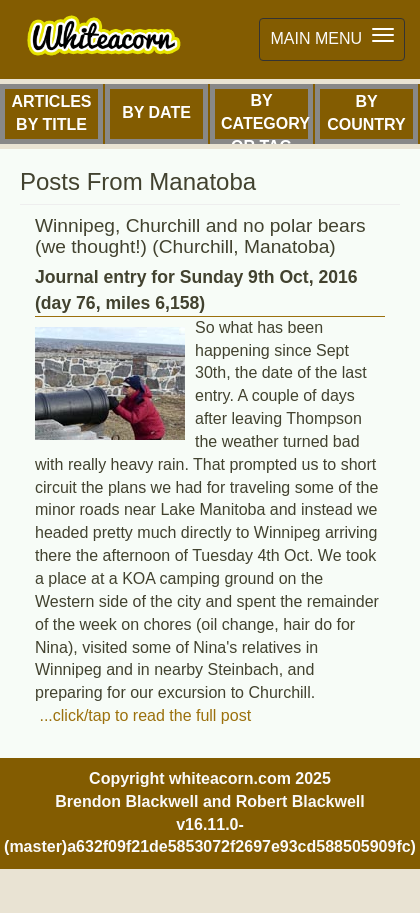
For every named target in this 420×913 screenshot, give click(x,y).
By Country (366, 113)
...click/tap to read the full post (143, 715)
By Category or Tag (265, 118)
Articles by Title (52, 113)
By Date (156, 112)
